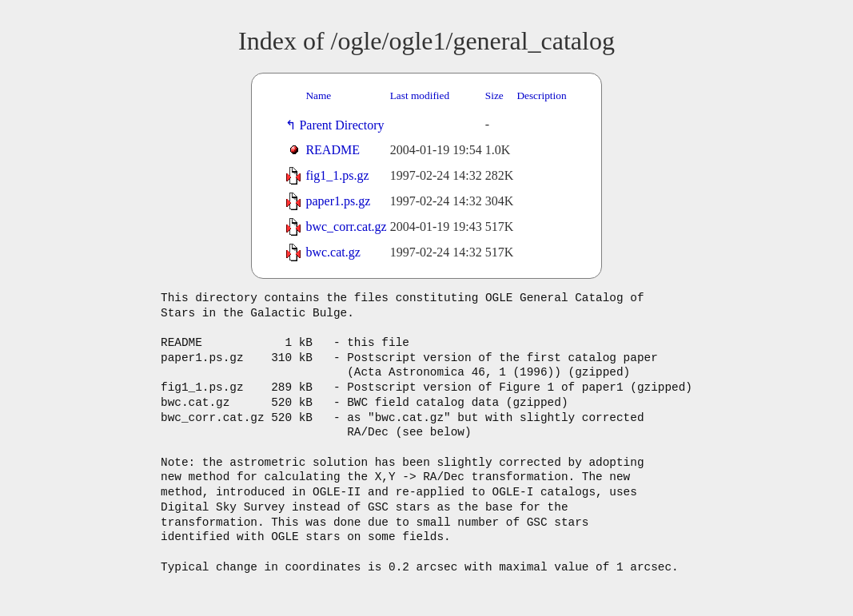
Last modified (420, 95)
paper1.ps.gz (338, 201)
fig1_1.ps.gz (337, 175)
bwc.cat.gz (333, 252)
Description (541, 95)
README (333, 150)
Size (494, 95)
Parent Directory (345, 125)
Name (318, 95)
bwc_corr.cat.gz (346, 227)
